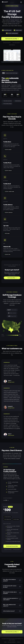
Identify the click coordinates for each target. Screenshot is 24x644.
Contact (18, 642)
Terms (5, 642)
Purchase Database (12, 642)
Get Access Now (12, 278)
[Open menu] (21, 2)
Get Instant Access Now (12, 39)
